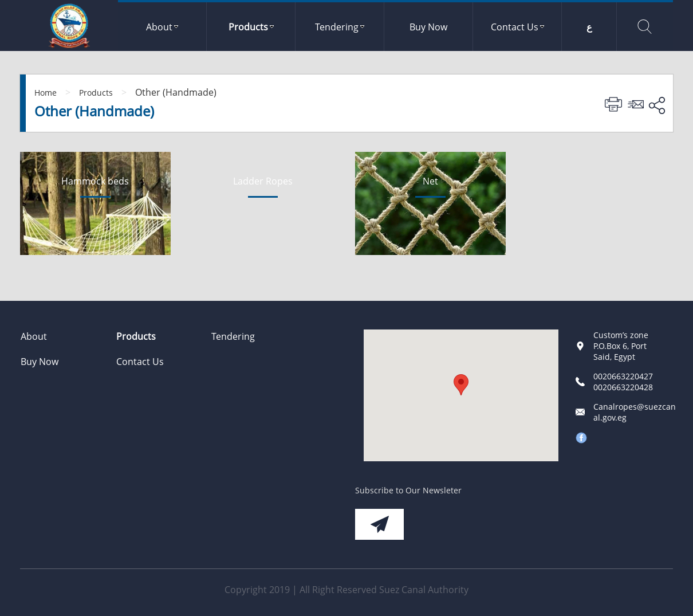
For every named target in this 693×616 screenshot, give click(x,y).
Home (46, 93)
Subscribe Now (379, 524)
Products (96, 93)
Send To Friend (637, 104)
